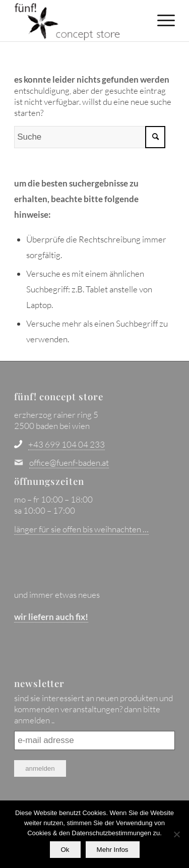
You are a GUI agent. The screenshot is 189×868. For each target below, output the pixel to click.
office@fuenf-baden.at (69, 462)
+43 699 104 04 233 (67, 444)
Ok (65, 850)
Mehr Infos (113, 850)
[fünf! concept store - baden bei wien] (78, 21)
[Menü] (161, 20)
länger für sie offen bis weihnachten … (81, 529)
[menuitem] (161, 20)
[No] (176, 834)
